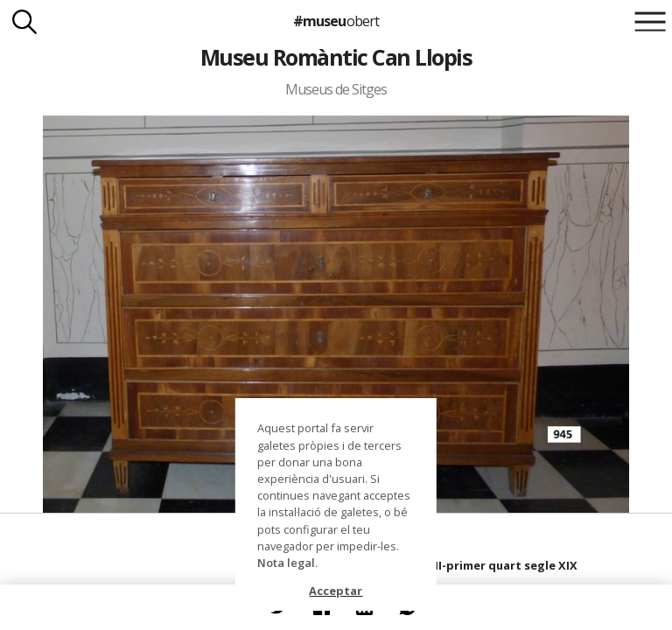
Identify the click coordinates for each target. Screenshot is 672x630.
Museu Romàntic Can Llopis (336, 57)
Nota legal (286, 563)
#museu (336, 21)
